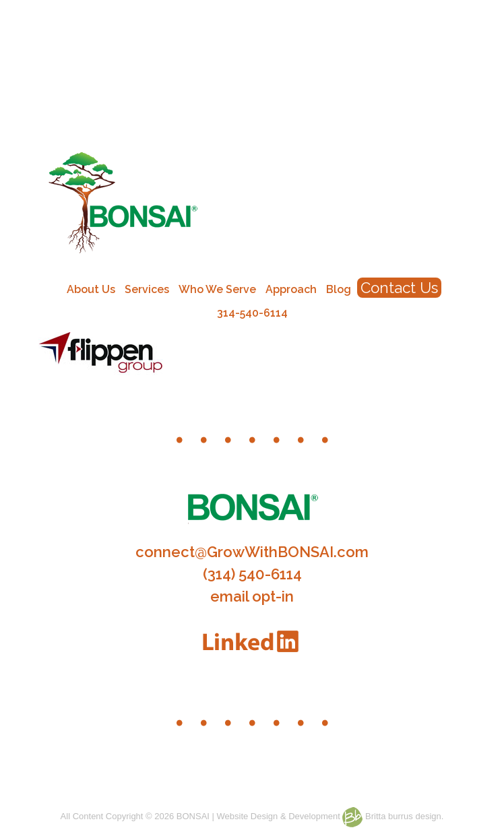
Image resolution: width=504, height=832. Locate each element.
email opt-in (252, 596)
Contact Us (399, 288)
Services (147, 289)
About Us (91, 289)
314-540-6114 (252, 313)
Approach (291, 289)
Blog (339, 289)
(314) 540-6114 (252, 574)
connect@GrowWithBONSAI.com (252, 552)
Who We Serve (217, 289)
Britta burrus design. (393, 816)
